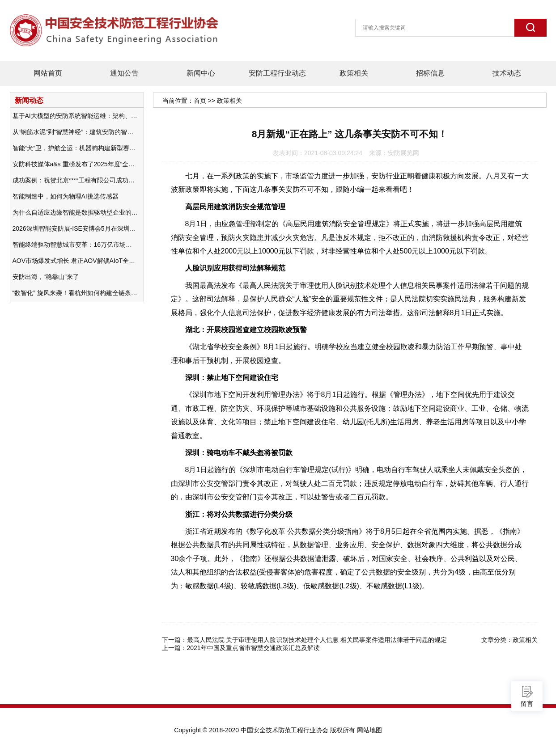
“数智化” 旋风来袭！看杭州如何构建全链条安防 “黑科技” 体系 (75, 293)
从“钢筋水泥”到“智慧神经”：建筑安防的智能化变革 (75, 132)
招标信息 (430, 73)
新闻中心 (201, 73)
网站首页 (48, 73)
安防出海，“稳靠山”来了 (46, 277)
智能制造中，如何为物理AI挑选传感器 (66, 196)
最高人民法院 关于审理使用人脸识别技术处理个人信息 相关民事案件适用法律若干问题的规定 (317, 640)
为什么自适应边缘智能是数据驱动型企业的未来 (75, 212)
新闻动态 (29, 100)
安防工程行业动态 (277, 73)
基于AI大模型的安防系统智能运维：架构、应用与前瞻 (75, 116)
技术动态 (507, 73)
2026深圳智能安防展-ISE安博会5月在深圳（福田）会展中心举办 (75, 228)
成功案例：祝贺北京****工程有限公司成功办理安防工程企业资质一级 (75, 180)
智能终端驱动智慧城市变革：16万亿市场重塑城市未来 (75, 245)
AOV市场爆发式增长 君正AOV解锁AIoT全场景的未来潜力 (75, 261)
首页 (200, 101)
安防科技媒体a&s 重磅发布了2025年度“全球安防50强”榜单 (75, 164)
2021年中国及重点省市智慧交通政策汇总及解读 (253, 648)
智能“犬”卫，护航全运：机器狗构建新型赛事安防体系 (75, 148)
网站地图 (369, 730)
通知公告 (124, 73)
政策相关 (354, 73)
